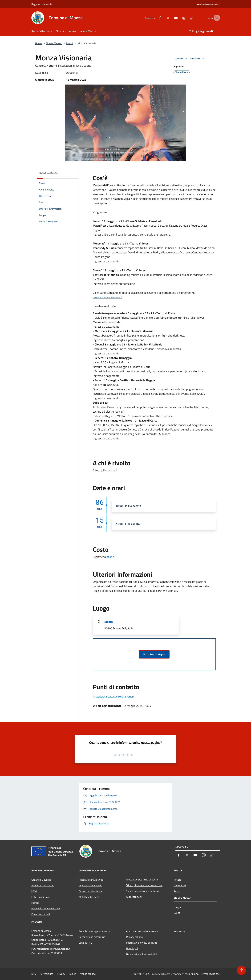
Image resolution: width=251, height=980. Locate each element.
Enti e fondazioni (40, 897)
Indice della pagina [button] (48, 173)
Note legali (132, 948)
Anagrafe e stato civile (91, 880)
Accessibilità (46, 974)
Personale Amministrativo (46, 908)
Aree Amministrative (43, 885)
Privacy (61, 974)
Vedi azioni (198, 59)
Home (38, 43)
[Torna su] (241, 970)
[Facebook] (155, 18)
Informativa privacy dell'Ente (142, 943)
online (110, 557)
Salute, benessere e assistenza (143, 891)
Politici (35, 903)
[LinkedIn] (187, 18)
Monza (109, 622)
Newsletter (180, 931)
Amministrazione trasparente (142, 931)
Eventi (69, 43)
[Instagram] (179, 18)
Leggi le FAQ (85, 943)
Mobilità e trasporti (89, 897)
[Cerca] (216, 18)
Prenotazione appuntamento (94, 931)
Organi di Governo (41, 880)
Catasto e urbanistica (90, 891)
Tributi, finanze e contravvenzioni (144, 885)
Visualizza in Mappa (154, 654)
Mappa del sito (88, 974)
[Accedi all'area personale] (207, 4)
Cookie (72, 974)
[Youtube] (171, 18)
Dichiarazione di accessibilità (142, 954)
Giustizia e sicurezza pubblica (142, 879)
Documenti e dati (41, 914)
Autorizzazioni (134, 897)
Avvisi (177, 891)
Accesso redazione (210, 974)
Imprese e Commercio (90, 885)
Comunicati (180, 885)
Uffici (34, 891)
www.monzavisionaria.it (108, 297)
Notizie (177, 880)
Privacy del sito (134, 937)
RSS (34, 974)
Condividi (181, 59)
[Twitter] (163, 18)
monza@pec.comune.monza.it (54, 949)
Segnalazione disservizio (92, 937)
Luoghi (177, 907)
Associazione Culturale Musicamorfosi (113, 697)
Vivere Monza (54, 43)
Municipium (191, 974)
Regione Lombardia (42, 4)
